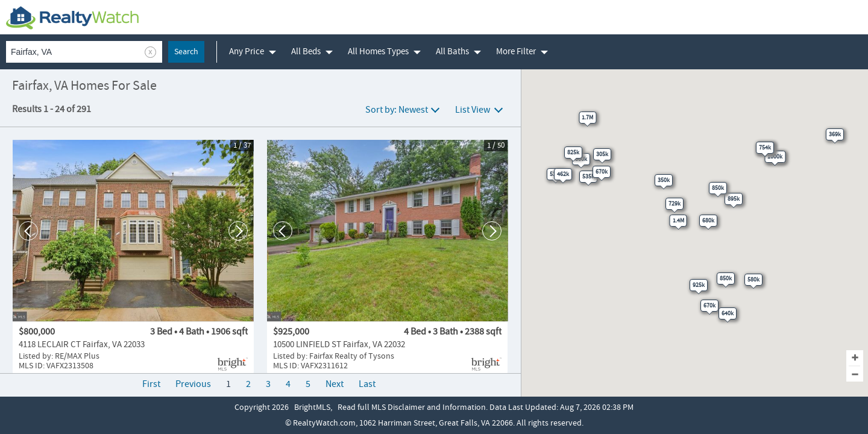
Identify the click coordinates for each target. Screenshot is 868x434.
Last (367, 384)
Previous (193, 384)
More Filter (516, 52)
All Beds (306, 52)
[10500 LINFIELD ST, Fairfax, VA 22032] (388, 257)
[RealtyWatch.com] (72, 17)
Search (186, 52)
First (151, 384)
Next (335, 384)
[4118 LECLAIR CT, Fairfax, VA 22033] (133, 257)
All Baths (452, 52)
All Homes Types (378, 52)
